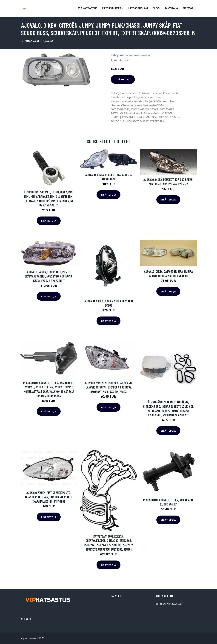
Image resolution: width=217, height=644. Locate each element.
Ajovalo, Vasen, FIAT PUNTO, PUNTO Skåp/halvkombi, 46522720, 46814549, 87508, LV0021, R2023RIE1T (49, 276)
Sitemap (188, 8)
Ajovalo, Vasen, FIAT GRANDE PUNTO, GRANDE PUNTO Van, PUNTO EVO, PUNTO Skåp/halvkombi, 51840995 (49, 497)
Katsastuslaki (138, 8)
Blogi (157, 8)
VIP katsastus (88, 8)
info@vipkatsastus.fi (171, 604)
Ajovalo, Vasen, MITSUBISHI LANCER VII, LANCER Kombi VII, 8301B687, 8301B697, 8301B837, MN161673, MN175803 (108, 387)
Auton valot (32, 41)
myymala (172, 8)
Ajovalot (48, 41)
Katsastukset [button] (112, 8)
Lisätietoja (123, 79)
